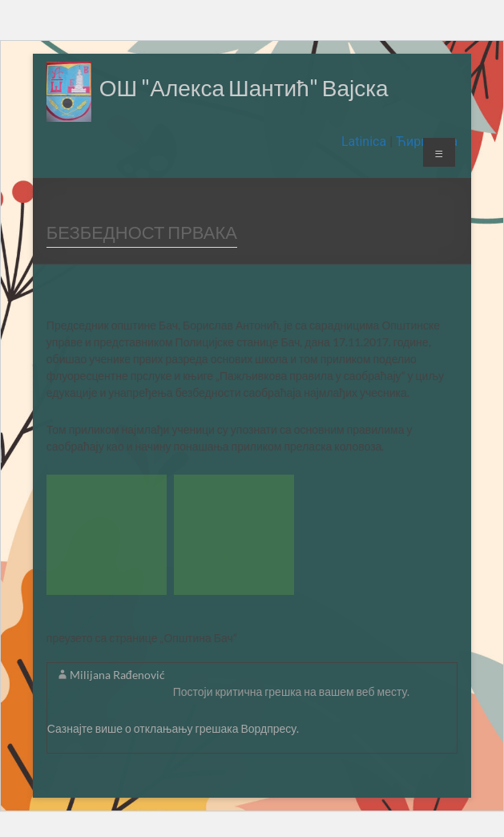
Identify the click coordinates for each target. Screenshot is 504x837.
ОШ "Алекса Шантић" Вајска (244, 87)
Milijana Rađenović (117, 675)
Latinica (365, 142)
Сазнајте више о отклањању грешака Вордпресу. (173, 728)
